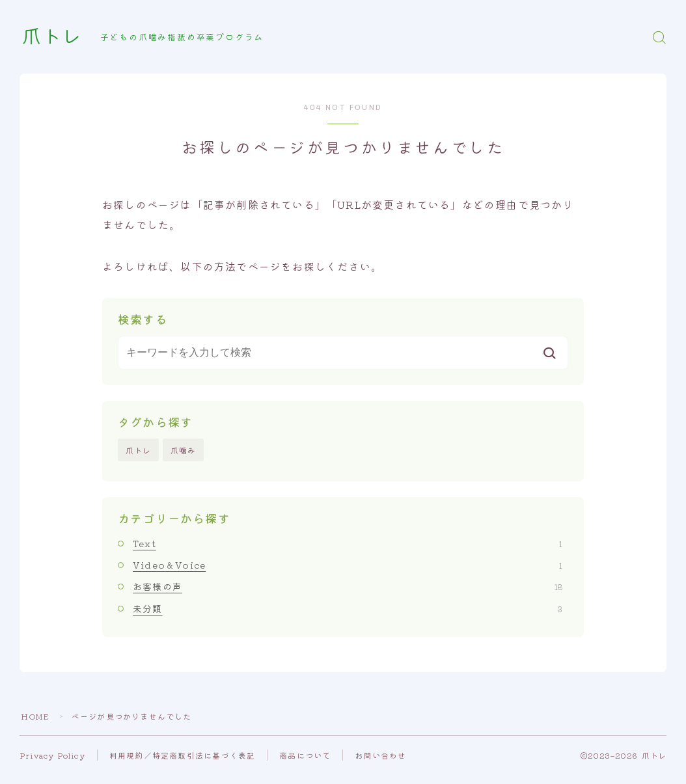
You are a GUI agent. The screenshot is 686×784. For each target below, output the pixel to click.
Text (348, 543)
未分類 (348, 608)
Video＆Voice (348, 565)
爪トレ (53, 37)
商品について (306, 755)
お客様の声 (348, 587)
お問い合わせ (381, 755)
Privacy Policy (53, 755)
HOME (35, 716)
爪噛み (184, 450)
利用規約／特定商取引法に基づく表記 (183, 755)
